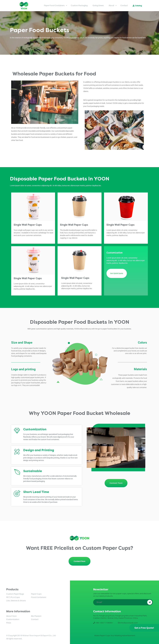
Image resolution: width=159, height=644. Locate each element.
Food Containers (39, 597)
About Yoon (11, 616)
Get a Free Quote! (144, 628)
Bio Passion (36, 616)
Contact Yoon (79, 561)
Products (12, 589)
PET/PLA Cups (13, 597)
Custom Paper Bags (15, 594)
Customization (13, 619)
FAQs (9, 623)
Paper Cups (36, 594)
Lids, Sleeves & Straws (16, 601)
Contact (35, 619)
